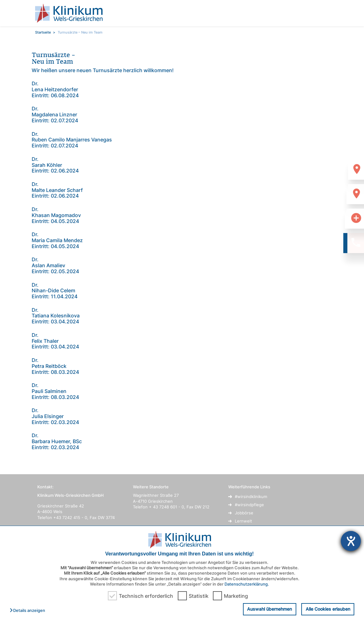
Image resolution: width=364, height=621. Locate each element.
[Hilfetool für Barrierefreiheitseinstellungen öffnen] (351, 541)
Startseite (43, 32)
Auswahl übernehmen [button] (269, 609)
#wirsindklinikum (251, 496)
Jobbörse (244, 513)
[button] (29, 611)
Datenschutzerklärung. (247, 584)
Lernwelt (243, 521)
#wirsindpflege (249, 505)
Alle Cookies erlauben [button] (328, 609)
